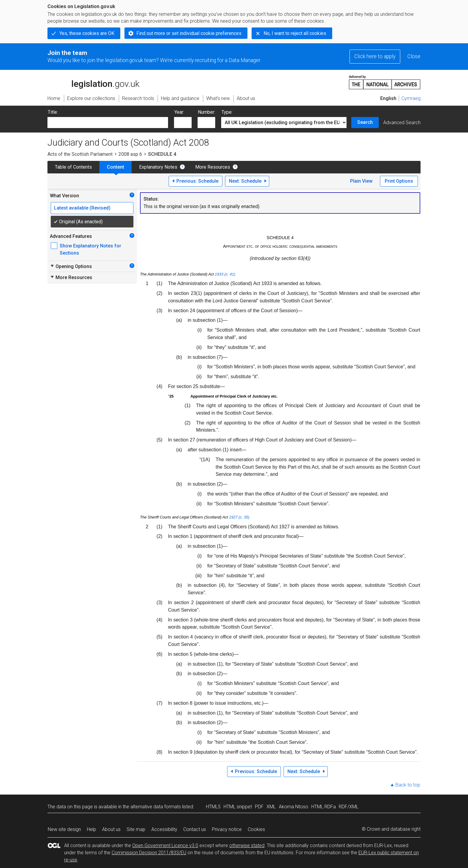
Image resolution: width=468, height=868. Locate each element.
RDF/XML (349, 807)
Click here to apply (375, 56)
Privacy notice (227, 829)
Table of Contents (73, 167)
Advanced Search (402, 123)
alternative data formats (156, 807)
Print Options (399, 181)
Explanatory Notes (158, 167)
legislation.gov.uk (93, 82)
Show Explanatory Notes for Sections (90, 249)
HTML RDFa (324, 807)
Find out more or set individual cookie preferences (189, 33)
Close (414, 56)
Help (91, 829)
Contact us (195, 829)
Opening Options (71, 266)
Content (116, 167)
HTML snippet (238, 807)
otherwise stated (247, 845)
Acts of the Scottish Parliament (80, 154)
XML (271, 807)
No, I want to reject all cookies (295, 33)
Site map (136, 829)
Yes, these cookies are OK (87, 33)
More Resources (213, 167)
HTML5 (213, 807)
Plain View (361, 181)
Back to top (408, 785)
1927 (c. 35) (239, 517)
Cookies (256, 829)
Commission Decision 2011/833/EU (149, 853)
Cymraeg (411, 98)
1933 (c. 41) (225, 274)
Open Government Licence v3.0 (165, 845)
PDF (259, 807)
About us (111, 829)
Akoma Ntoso (294, 807)
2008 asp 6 (130, 154)
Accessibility (164, 829)
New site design (64, 829)
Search (365, 122)
